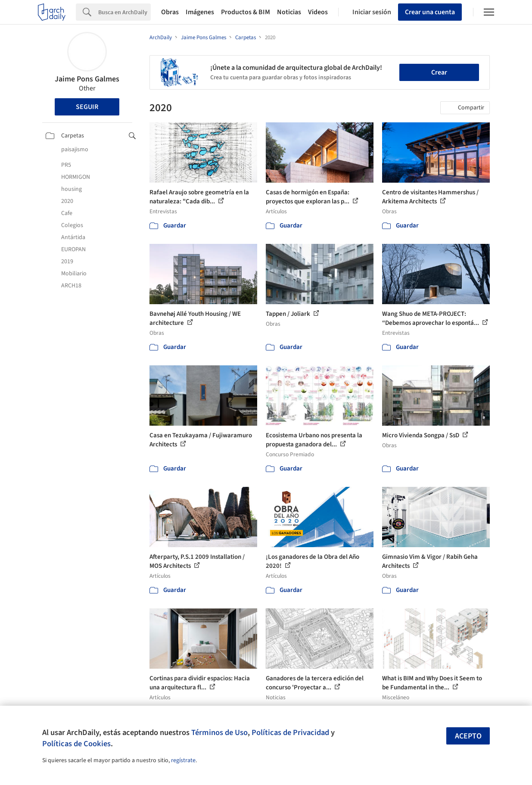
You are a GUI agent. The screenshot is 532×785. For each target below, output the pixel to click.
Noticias (289, 12)
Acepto (468, 736)
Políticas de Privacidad (290, 732)
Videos (318, 12)
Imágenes (200, 12)
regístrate (183, 760)
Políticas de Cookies (76, 744)
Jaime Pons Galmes (87, 79)
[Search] (124, 12)
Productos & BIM (246, 12)
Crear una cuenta (430, 12)
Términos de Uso (219, 732)
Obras (170, 12)
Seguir (87, 107)
